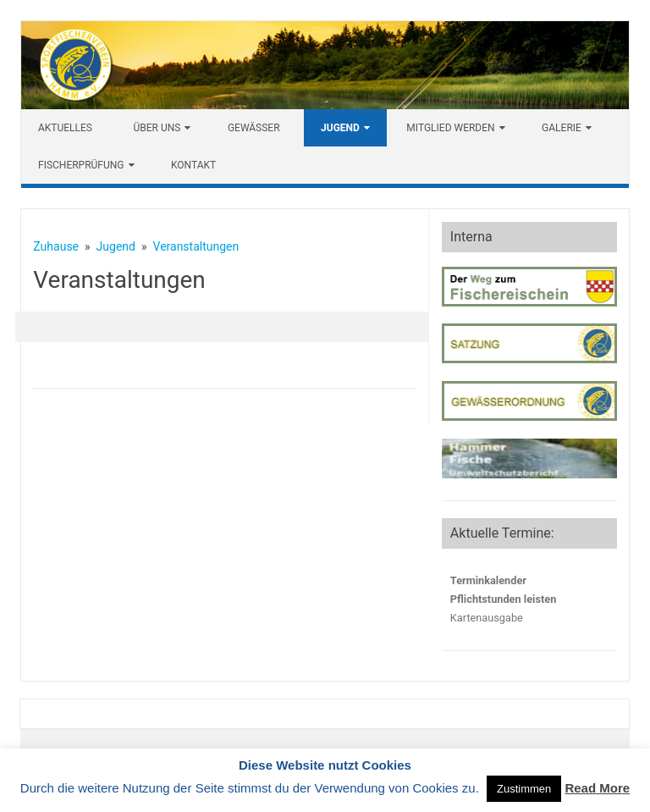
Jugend (340, 128)
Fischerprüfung (81, 165)
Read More (597, 788)
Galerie (562, 128)
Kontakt (193, 165)
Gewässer (254, 128)
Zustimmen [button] (524, 789)
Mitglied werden (450, 128)
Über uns (157, 128)
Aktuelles (65, 128)
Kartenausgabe (487, 618)
